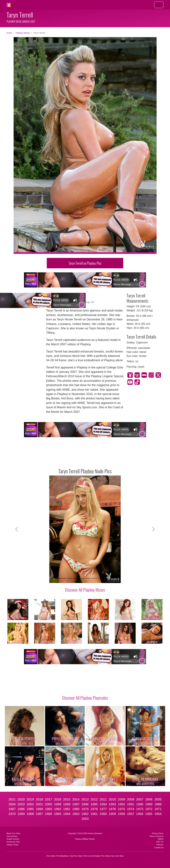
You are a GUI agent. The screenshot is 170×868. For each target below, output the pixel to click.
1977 (103, 809)
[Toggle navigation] (159, 5)
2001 (39, 804)
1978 (94, 809)
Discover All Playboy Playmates (85, 698)
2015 (67, 799)
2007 (140, 799)
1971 (158, 809)
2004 (12, 804)
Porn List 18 (89, 856)
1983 (49, 809)
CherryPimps (12, 836)
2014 (76, 799)
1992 (121, 804)
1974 (131, 809)
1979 (85, 809)
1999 (58, 804)
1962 (85, 814)
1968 (30, 814)
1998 (67, 804)
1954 (158, 814)
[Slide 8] (100, 578)
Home (9, 33)
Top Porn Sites (76, 856)
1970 (12, 814)
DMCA (161, 839)
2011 (103, 799)
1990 (140, 804)
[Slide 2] (64, 578)
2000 (49, 804)
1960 (103, 814)
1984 (39, 809)
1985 (30, 809)
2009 (121, 799)
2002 (30, 804)
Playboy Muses (23, 33)
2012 (94, 799)
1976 (112, 809)
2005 (158, 799)
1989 (149, 804)
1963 (76, 814)
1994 (103, 804)
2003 (21, 804)
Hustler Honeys (13, 839)
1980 (76, 809)
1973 (140, 809)
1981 (67, 809)
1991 (131, 804)
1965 (58, 814)
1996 (85, 804)
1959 (112, 814)
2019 (30, 799)
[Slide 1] (58, 578)
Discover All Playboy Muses (85, 590)
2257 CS (160, 842)
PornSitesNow (62, 856)
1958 (121, 814)
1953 (85, 819)
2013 (85, 799)
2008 (131, 799)
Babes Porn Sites (102, 856)
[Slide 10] (112, 578)
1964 (67, 814)
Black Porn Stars (13, 833)
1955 (149, 814)
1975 (121, 809)
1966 (49, 814)
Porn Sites (51, 856)
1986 (21, 809)
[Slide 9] (106, 578)
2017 (49, 799)
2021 (12, 799)
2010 (112, 799)
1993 (112, 804)
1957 (131, 814)
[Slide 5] (82, 578)
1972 (149, 809)
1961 (94, 814)
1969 (21, 814)
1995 (94, 804)
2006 (149, 799)
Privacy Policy (158, 833)
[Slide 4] (76, 578)
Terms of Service (157, 836)
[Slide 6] (88, 578)
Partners (160, 845)
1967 (39, 814)
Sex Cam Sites (117, 856)
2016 (58, 799)
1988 (158, 804)
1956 (140, 814)
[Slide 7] (94, 578)
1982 (58, 809)
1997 (76, 804)
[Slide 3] (70, 578)
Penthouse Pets (13, 842)
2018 (39, 799)
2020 (21, 799)
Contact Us (159, 848)
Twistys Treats (12, 845)
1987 (12, 809)
